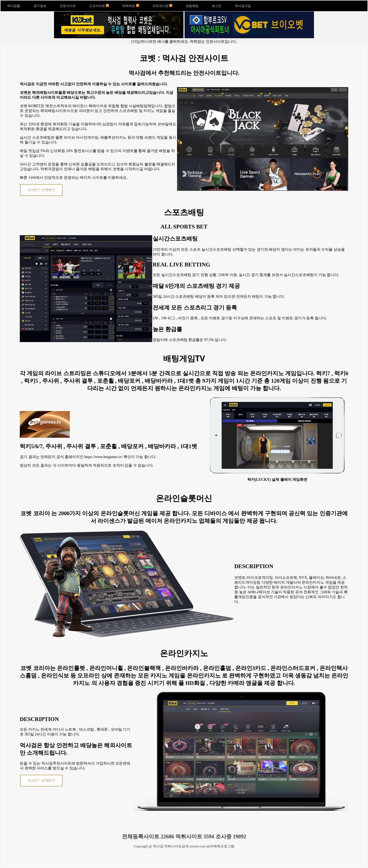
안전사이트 (68, 6)
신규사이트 (99, 6)
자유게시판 (162, 6)
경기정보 (40, 6)
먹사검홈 (14, 6)
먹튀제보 (131, 6)
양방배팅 (192, 6)
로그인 (217, 6)
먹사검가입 (243, 6)
